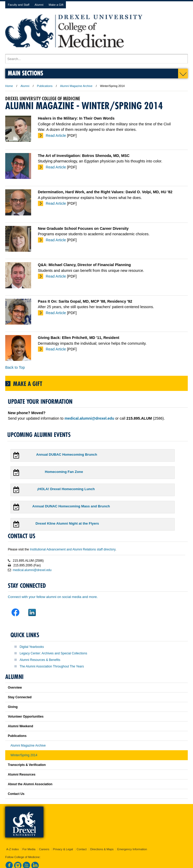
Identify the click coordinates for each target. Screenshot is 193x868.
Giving (13, 707)
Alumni (39, 5)
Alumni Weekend (20, 726)
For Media (29, 849)
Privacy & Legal (63, 849)
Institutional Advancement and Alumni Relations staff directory (73, 549)
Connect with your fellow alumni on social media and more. (53, 597)
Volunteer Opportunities (26, 717)
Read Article (56, 136)
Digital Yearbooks (32, 647)
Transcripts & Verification (27, 765)
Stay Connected (20, 697)
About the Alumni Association (30, 784)
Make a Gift (56, 5)
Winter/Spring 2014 (24, 755)
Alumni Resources (22, 775)
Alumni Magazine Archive (76, 86)
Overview (15, 688)
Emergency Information (132, 849)
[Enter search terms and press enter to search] (96, 59)
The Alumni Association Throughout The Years (52, 666)
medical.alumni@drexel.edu (32, 570)
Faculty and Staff (19, 5)
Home (9, 86)
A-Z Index (13, 849)
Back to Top (15, 367)
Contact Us (16, 794)
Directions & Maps (102, 849)
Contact (82, 849)
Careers (44, 849)
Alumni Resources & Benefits (40, 660)
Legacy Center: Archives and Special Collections (53, 653)
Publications (45, 86)
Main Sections (25, 73)
